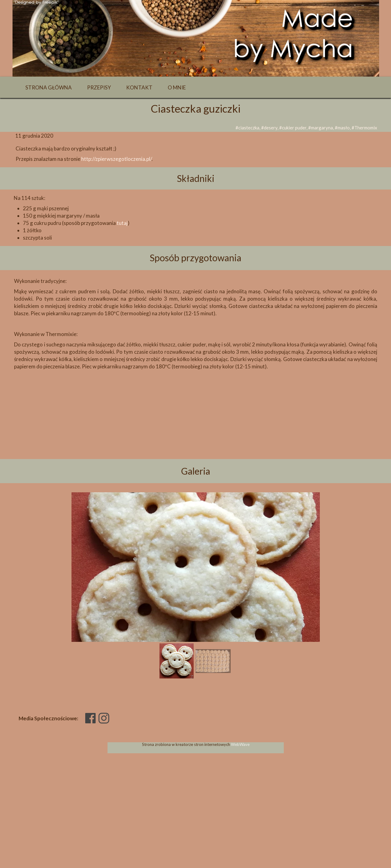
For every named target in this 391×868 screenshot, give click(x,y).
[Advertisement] (195, 425)
